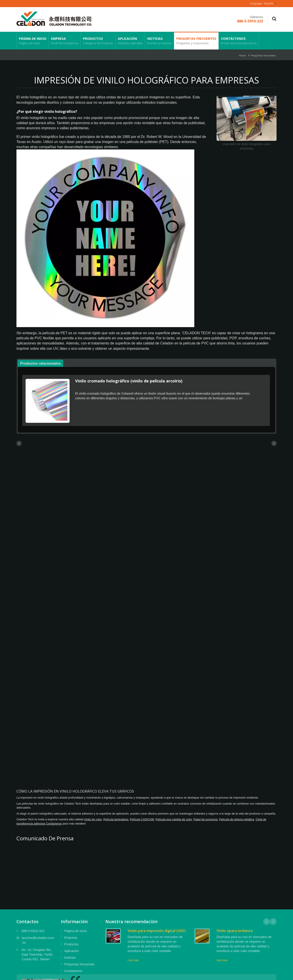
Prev (267, 920)
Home (242, 55)
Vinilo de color (93, 818)
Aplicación (130, 41)
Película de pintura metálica (237, 818)
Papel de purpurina (205, 818)
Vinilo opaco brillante (235, 929)
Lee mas (133, 959)
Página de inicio (33, 41)
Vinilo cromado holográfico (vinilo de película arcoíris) (129, 381)
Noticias (160, 41)
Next (273, 920)
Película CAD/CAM (142, 818)
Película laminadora (116, 818)
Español (269, 4)
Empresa (65, 41)
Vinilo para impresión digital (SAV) (157, 929)
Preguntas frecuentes (196, 41)
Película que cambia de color (174, 818)
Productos (98, 41)
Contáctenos (239, 41)
